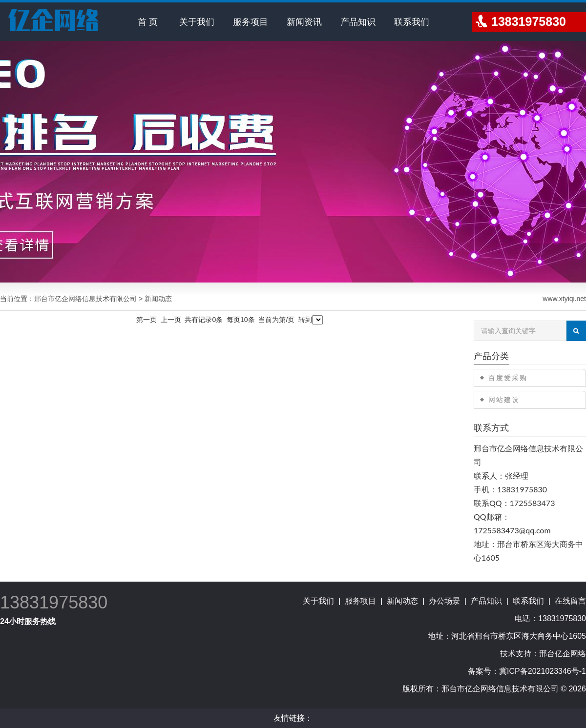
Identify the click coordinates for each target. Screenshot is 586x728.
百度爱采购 (508, 378)
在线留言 (570, 601)
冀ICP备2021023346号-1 (543, 671)
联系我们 (412, 22)
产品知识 (358, 22)
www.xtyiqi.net (564, 299)
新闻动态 (402, 601)
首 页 (148, 22)
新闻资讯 (304, 22)
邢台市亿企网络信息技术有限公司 (85, 299)
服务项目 (251, 22)
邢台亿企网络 (563, 654)
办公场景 (444, 601)
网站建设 (504, 400)
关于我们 (197, 22)
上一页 (171, 320)
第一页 (146, 320)
